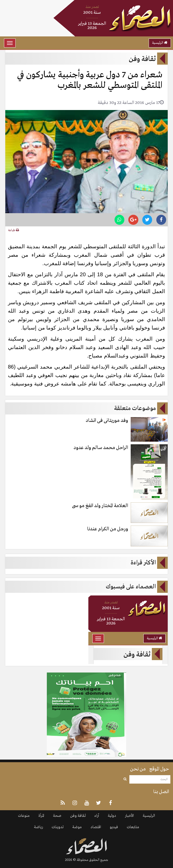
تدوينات (58, 827)
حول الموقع (159, 769)
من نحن (138, 769)
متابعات (133, 827)
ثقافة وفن (78, 816)
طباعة (13, 230)
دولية (112, 816)
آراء (97, 816)
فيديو (114, 827)
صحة (57, 816)
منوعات (24, 816)
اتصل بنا (161, 792)
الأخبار (129, 816)
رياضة (38, 827)
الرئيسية (160, 43)
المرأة (41, 816)
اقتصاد (96, 827)
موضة (77, 827)
